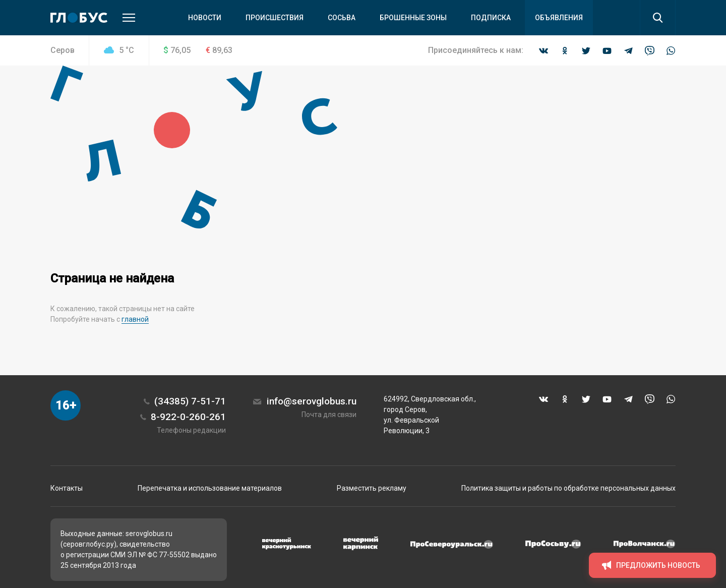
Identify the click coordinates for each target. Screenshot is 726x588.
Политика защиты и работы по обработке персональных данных (568, 488)
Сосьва (342, 18)
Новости (205, 18)
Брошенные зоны (413, 18)
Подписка (491, 18)
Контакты (67, 488)
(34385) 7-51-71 (190, 401)
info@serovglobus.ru (312, 401)
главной (135, 319)
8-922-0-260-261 (188, 417)
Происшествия (275, 18)
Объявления (559, 18)
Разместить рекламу (372, 488)
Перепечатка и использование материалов (210, 488)
